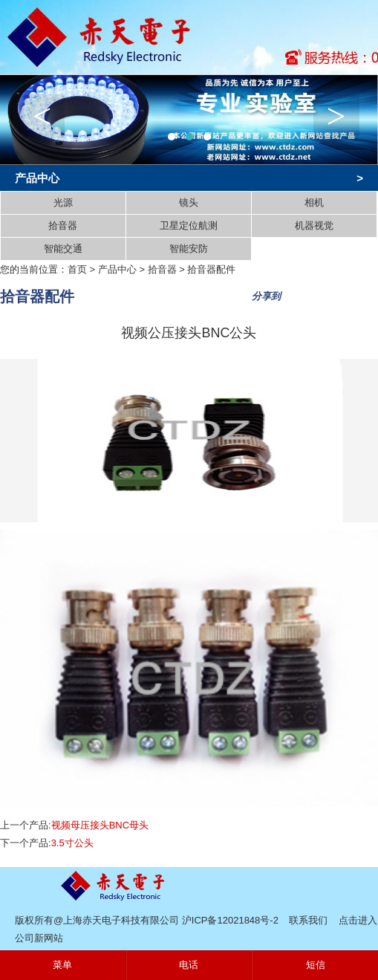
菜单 (62, 965)
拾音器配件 (211, 269)
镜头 (189, 202)
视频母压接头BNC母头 (100, 825)
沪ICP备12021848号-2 (230, 920)
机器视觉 (314, 225)
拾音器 (63, 225)
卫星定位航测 (189, 225)
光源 (63, 202)
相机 (314, 202)
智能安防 (189, 249)
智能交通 (63, 249)
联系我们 (308, 920)
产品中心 (117, 269)
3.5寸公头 (72, 843)
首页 (77, 269)
